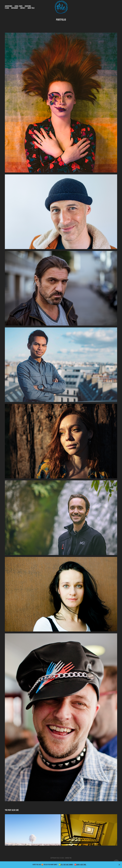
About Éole (31, 8)
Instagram (15, 8)
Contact (23, 8)
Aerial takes (18, 6)
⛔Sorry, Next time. (80, 865)
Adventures (9, 6)
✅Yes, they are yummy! (66, 865)
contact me (68, 858)
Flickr (7, 8)
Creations (28, 6)
